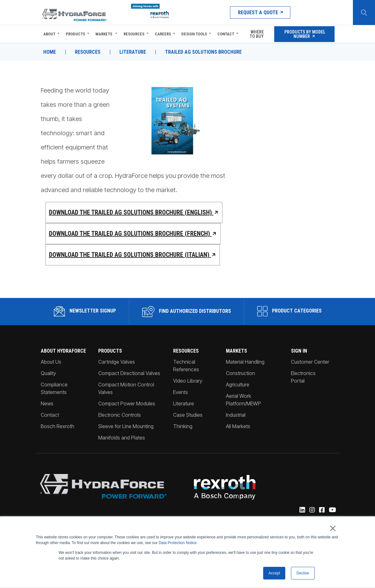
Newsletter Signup (85, 311)
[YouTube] (332, 510)
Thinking (183, 426)
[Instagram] (312, 510)
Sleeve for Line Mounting (126, 426)
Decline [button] (303, 573)
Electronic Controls (120, 415)
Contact (226, 34)
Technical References (186, 366)
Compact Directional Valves (129, 373)
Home (50, 52)
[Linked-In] (302, 510)
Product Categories (289, 311)
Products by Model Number (304, 34)
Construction (240, 373)
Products (75, 34)
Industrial (236, 415)
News (47, 403)
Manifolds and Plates (122, 438)
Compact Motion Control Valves (126, 388)
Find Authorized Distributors (187, 312)
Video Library (188, 381)
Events (181, 392)
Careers (163, 34)
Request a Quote (260, 12)
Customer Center (310, 362)
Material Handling (245, 362)
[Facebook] (321, 510)
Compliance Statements (54, 388)
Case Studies (188, 415)
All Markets (238, 426)
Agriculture (238, 385)
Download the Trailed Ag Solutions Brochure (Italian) (133, 255)
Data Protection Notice (178, 543)
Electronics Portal (303, 377)
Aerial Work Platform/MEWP (243, 400)
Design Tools (194, 34)
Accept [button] (274, 573)
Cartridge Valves (117, 362)
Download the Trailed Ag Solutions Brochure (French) (133, 233)
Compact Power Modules (127, 403)
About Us (51, 362)
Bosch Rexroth (57, 426)
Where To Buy (257, 34)
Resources (134, 34)
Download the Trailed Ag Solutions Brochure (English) (134, 212)
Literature (133, 52)
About (49, 34)
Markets (104, 34)
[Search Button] (364, 13)
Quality (48, 373)
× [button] (333, 529)
